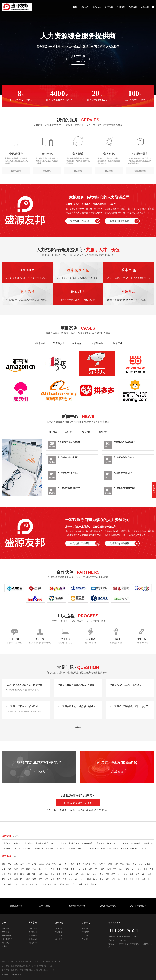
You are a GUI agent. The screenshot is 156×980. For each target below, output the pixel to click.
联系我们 (145, 7)
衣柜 (103, 848)
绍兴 (139, 869)
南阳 (16, 879)
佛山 (101, 879)
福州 (16, 874)
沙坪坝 (25, 884)
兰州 (86, 884)
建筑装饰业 (97, 343)
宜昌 (34, 879)
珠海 (95, 879)
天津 (22, 864)
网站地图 (85, 939)
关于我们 (133, 7)
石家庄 (41, 864)
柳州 (150, 879)
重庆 (10, 864)
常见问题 (86, 432)
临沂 (113, 874)
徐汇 (16, 869)
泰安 (95, 874)
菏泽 (138, 874)
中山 (122, 864)
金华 (145, 869)
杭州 (109, 869)
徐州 (40, 869)
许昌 (10, 879)
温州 (121, 869)
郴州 (77, 879)
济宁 (89, 874)
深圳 (89, 879)
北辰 (34, 864)
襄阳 (40, 879)
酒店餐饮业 (59, 343)
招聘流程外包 (7, 939)
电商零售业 (39, 343)
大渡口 (17, 884)
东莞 (132, 879)
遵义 (56, 884)
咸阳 (74, 884)
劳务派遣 (5, 928)
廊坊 (72, 864)
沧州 (66, 864)
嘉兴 (127, 869)
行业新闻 (103, 432)
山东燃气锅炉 (74, 843)
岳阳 (65, 879)
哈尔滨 (147, 864)
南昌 (40, 874)
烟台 (77, 874)
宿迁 (103, 869)
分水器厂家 (6, 843)
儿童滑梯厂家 (38, 848)
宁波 (115, 869)
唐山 (48, 864)
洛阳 (150, 874)
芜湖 (10, 874)
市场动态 (121, 7)
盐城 (79, 869)
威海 (101, 874)
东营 (71, 874)
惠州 (125, 879)
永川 (38, 884)
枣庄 (65, 874)
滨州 (132, 874)
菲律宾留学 (50, 848)
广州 (83, 879)
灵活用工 (97, 7)
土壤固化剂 (94, 848)
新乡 (4, 879)
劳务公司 (134, 848)
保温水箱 (17, 843)
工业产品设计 (28, 843)
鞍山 (128, 864)
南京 (28, 869)
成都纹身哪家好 (88, 843)
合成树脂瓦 (6, 848)
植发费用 (63, 843)
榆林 (80, 884)
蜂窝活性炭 (83, 848)
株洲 (52, 879)
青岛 (52, 874)
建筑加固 (27, 848)
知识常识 (70, 432)
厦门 (22, 874)
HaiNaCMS (16, 974)
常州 (46, 869)
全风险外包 (6, 936)
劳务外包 (5, 932)
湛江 (113, 879)
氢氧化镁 (17, 848)
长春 (134, 864)
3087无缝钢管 (113, 848)
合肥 (4, 874)
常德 (71, 879)
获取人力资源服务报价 (78, 803)
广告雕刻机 (71, 848)
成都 (44, 884)
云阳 (32, 884)
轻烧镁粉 (61, 848)
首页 (75, 7)
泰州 (97, 869)
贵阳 (50, 884)
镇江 (91, 869)
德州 (119, 874)
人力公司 (144, 848)
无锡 (34, 869)
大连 (116, 864)
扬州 (85, 869)
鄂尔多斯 (102, 864)
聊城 (125, 874)
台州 (152, 869)
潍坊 (83, 874)
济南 (46, 874)
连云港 (65, 869)
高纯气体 (100, 843)
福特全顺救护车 (42, 843)
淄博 (58, 874)
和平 (28, 864)
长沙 (46, 879)
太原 (79, 864)
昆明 (62, 884)
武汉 (28, 879)
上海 (16, 864)
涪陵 (4, 884)
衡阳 (58, 879)
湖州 (133, 869)
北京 (4, 864)
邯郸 (54, 864)
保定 (60, 864)
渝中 (10, 884)
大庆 (4, 869)
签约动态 (53, 432)
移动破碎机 (111, 843)
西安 (140, 864)
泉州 (28, 874)
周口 (22, 879)
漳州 (34, 874)
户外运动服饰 (123, 843)
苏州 (52, 869)
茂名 (119, 879)
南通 (58, 869)
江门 (107, 879)
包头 (94, 864)
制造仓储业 (78, 343)
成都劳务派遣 (136, 843)
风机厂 (54, 843)
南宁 (144, 879)
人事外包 (5, 946)
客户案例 (109, 7)
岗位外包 (5, 943)
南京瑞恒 (124, 848)
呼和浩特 (86, 864)
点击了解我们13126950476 (78, 59)
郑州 (144, 874)
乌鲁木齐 (94, 884)
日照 (107, 874)
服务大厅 (85, 7)
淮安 (72, 869)
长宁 (22, 869)
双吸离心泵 (149, 843)
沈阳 (110, 864)
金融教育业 (117, 343)
